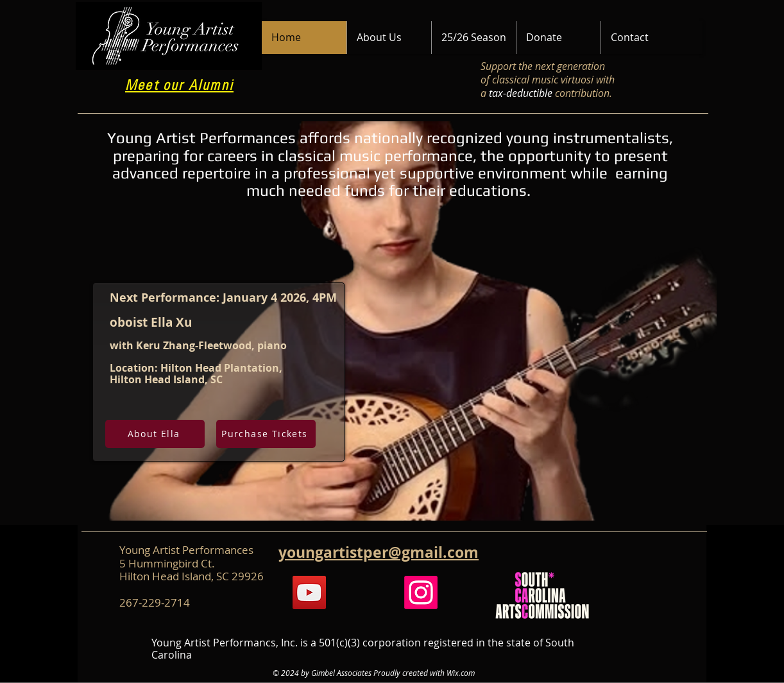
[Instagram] (421, 592)
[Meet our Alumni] (181, 86)
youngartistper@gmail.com (379, 552)
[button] (389, 38)
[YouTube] (309, 592)
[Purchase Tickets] (266, 434)
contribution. (584, 93)
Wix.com (461, 673)
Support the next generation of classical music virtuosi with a (548, 80)
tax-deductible (521, 93)
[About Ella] (155, 434)
